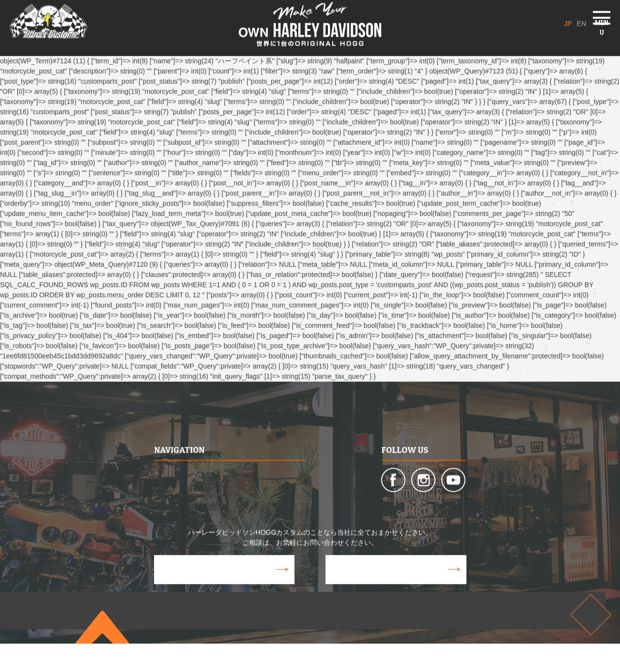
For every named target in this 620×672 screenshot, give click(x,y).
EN (577, 17)
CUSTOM (236, 467)
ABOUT (165, 467)
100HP (286, 492)
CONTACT (391, 582)
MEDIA (164, 513)
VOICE (286, 513)
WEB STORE (220, 582)
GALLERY (236, 513)
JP (556, 17)
